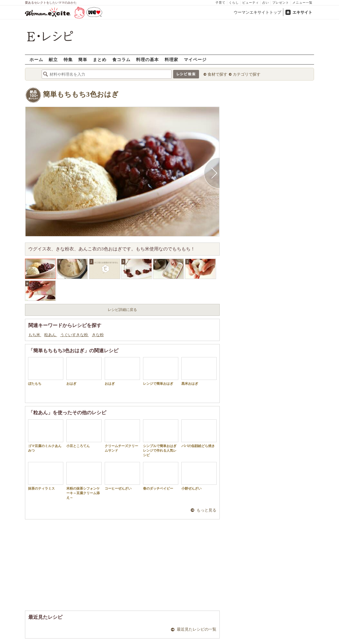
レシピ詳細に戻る (122, 310)
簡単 (83, 59)
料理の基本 (147, 59)
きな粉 (98, 335)
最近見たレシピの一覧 (197, 629)
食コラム (121, 59)
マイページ (195, 59)
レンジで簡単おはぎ (161, 371)
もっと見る (206, 510)
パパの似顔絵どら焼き (199, 434)
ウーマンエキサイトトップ (257, 12)
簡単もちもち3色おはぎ (81, 94)
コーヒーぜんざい (122, 476)
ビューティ (251, 3)
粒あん (51, 335)
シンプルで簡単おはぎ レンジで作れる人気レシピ (161, 438)
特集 (68, 59)
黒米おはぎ (199, 371)
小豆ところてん (84, 434)
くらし (234, 3)
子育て (220, 3)
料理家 (171, 59)
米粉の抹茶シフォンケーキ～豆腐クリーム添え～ (84, 481)
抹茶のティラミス (46, 476)
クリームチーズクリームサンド (122, 436)
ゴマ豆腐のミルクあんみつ (46, 436)
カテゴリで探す (247, 74)
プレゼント (281, 3)
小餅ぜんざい (199, 476)
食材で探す (217, 74)
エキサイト (302, 12)
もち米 (35, 335)
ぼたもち (46, 371)
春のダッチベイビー (161, 476)
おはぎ (84, 371)
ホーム (36, 59)
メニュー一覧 (302, 3)
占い (266, 3)
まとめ (100, 59)
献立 (53, 59)
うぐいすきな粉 (75, 335)
